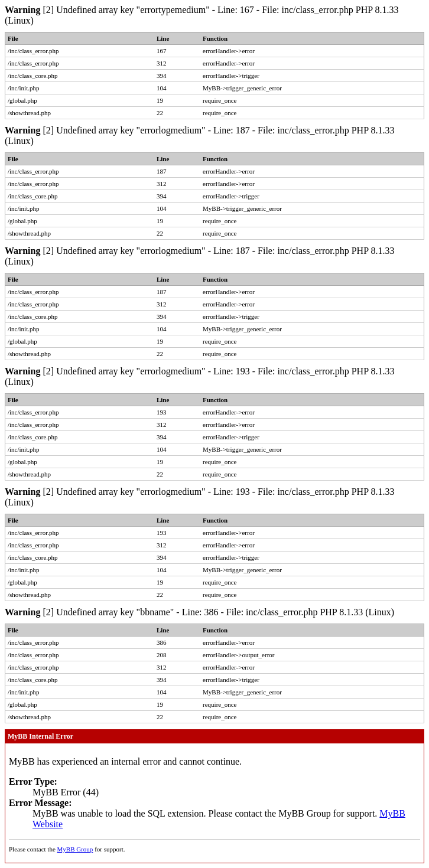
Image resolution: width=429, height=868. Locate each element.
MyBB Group (75, 849)
